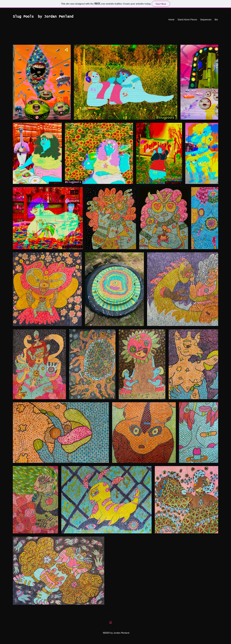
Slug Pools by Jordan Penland (43, 17)
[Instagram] (111, 622)
